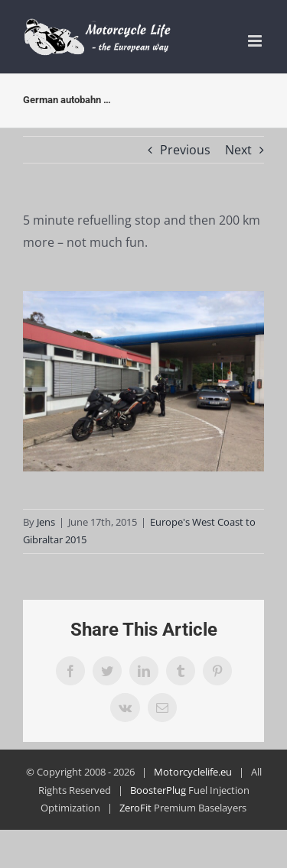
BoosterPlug (158, 790)
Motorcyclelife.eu (193, 772)
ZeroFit (135, 808)
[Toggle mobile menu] (256, 41)
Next (238, 150)
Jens (46, 522)
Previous (185, 150)
